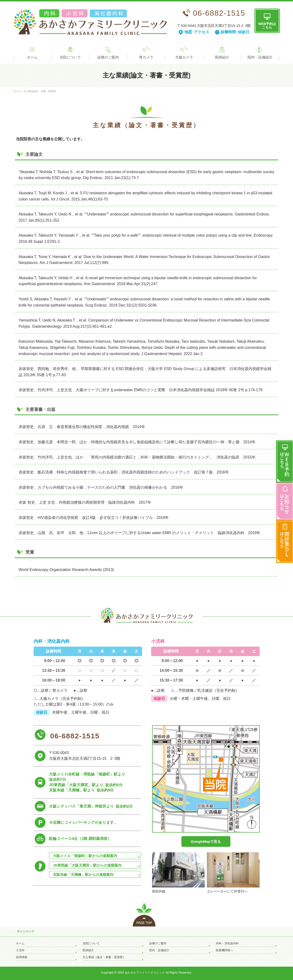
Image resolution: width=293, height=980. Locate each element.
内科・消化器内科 (227, 943)
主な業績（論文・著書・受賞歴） (104, 957)
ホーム (20, 943)
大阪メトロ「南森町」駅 (85, 856)
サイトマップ (25, 931)
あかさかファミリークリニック (145, 973)
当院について (91, 943)
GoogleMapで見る (206, 841)
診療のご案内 (158, 943)
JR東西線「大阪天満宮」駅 (87, 865)
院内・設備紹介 (159, 950)
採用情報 (22, 957)
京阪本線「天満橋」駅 (83, 875)
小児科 (20, 950)
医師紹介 (88, 950)
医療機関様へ (224, 950)
